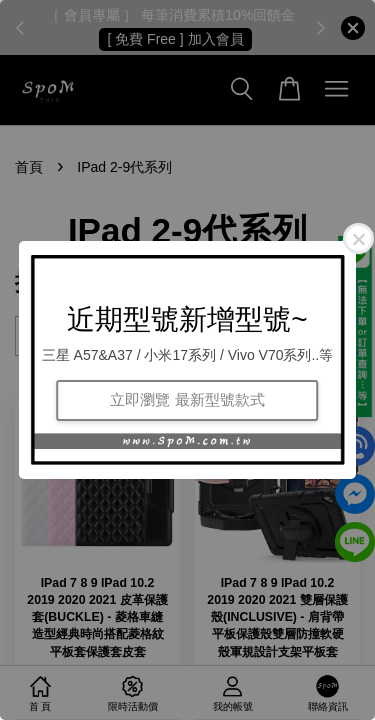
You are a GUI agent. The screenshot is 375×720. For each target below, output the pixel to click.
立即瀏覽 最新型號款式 (187, 399)
